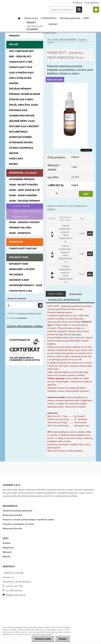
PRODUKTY (31, 22)
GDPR (86, 18)
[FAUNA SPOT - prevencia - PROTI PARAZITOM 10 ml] (70, 84)
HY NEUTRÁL (75, 334)
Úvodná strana (31, 18)
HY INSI (60, 334)
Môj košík (7, 552)
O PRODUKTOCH (49, 18)
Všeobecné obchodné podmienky (17, 511)
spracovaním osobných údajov (30, 313)
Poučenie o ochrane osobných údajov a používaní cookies (28, 519)
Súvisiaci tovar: (76, 294)
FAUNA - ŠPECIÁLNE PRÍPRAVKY (65, 39)
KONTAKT (53, 24)
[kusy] (51, 193)
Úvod (49, 39)
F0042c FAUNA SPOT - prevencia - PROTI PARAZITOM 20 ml (66, 254)
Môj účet (7, 556)
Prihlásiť (7, 543)
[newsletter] (40, 305)
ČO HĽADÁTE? (32, 29)
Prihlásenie (77, 3)
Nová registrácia (92, 3)
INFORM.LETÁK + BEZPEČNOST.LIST (64, 300)
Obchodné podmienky (70, 18)
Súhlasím (63, 639)
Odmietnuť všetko (42, 639)
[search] (79, 10)
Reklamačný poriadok (12, 515)
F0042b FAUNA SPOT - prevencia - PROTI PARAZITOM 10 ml (66, 234)
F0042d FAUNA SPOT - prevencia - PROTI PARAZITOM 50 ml (66, 274)
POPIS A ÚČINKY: (56, 294)
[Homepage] (19, 18)
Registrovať (8, 548)
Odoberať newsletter (17, 298)
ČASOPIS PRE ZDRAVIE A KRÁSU (25, 326)
